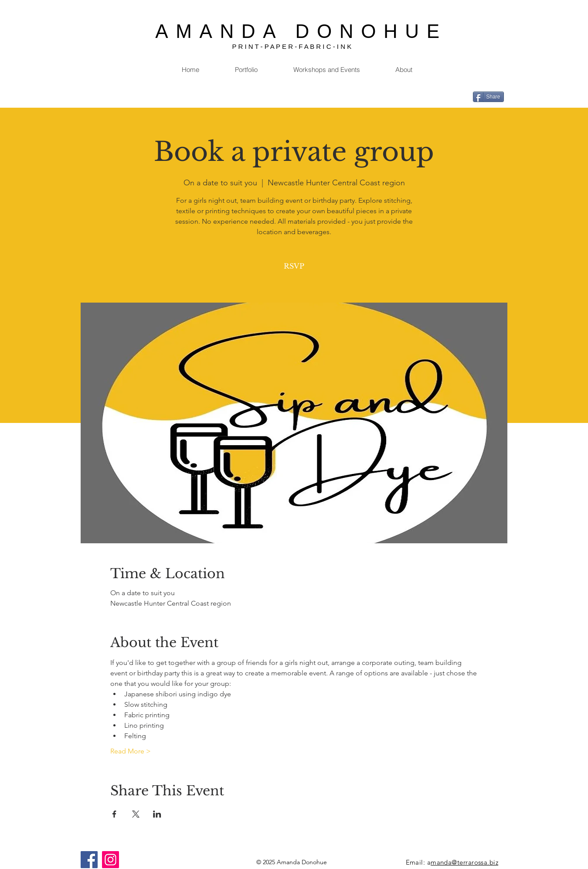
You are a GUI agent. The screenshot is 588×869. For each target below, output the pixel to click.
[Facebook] (89, 860)
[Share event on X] (136, 814)
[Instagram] (110, 860)
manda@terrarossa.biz (464, 862)
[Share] (488, 97)
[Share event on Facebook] (114, 814)
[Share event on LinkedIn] (157, 814)
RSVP (294, 266)
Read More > (131, 751)
